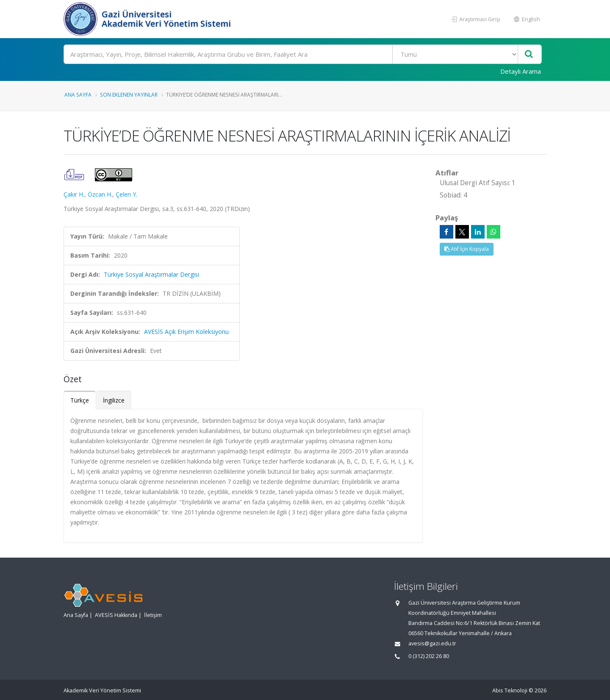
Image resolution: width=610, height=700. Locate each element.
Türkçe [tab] (80, 400)
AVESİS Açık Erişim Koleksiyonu (186, 332)
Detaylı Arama (521, 71)
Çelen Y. (126, 194)
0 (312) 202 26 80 (429, 656)
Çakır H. (74, 194)
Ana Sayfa (78, 94)
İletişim (153, 615)
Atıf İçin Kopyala (467, 249)
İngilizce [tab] (114, 400)
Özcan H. (100, 194)
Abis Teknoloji (510, 690)
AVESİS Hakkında (116, 615)
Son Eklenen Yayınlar (129, 94)
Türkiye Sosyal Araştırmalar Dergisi (151, 274)
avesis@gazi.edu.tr (432, 643)
